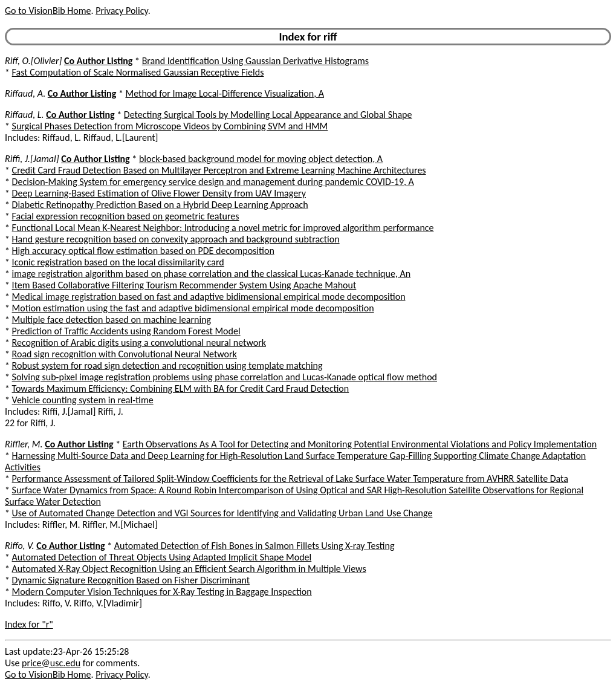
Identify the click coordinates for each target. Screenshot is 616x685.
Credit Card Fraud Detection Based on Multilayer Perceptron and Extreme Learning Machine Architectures (219, 170)
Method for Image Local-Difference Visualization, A (225, 93)
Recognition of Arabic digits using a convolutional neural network (139, 342)
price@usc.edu (51, 663)
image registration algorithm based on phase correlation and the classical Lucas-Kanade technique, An (212, 274)
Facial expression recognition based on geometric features (126, 216)
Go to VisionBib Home (48, 11)
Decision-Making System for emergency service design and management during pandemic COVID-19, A (213, 182)
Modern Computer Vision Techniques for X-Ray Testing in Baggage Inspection (162, 592)
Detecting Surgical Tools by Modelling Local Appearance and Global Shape (268, 115)
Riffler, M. (24, 444)
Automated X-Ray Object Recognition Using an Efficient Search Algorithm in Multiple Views (189, 569)
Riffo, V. (20, 546)
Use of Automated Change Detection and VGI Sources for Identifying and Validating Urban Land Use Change (222, 513)
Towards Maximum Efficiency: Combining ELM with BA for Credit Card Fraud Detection (181, 388)
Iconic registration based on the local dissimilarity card (118, 262)
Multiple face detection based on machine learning (112, 320)
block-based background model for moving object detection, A (261, 159)
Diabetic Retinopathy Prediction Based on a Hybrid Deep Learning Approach (160, 205)
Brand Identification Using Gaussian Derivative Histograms (255, 61)
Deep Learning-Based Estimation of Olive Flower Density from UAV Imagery (159, 193)
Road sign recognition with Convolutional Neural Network (125, 354)
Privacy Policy (122, 11)
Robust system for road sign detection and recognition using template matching (167, 365)
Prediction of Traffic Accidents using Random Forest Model (126, 331)
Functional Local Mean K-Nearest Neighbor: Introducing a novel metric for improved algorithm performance (223, 228)
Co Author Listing (98, 61)
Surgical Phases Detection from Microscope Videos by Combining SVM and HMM (170, 126)
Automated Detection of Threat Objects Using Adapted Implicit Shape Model (162, 557)
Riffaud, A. (25, 93)
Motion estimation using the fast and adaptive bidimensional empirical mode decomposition (193, 308)
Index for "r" (29, 624)
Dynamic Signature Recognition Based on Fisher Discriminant (131, 580)
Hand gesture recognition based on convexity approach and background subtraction (176, 239)
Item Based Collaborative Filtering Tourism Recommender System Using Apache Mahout (184, 285)
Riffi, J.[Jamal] (32, 159)
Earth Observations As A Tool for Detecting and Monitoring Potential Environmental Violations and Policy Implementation (360, 444)
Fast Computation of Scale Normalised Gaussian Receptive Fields (138, 72)
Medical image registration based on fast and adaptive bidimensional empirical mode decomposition (209, 297)
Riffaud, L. (24, 115)
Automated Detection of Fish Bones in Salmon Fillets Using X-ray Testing (255, 546)
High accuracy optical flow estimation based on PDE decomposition (143, 251)
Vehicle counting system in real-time (83, 400)
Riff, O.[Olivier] (33, 61)
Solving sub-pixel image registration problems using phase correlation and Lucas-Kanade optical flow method (225, 377)
